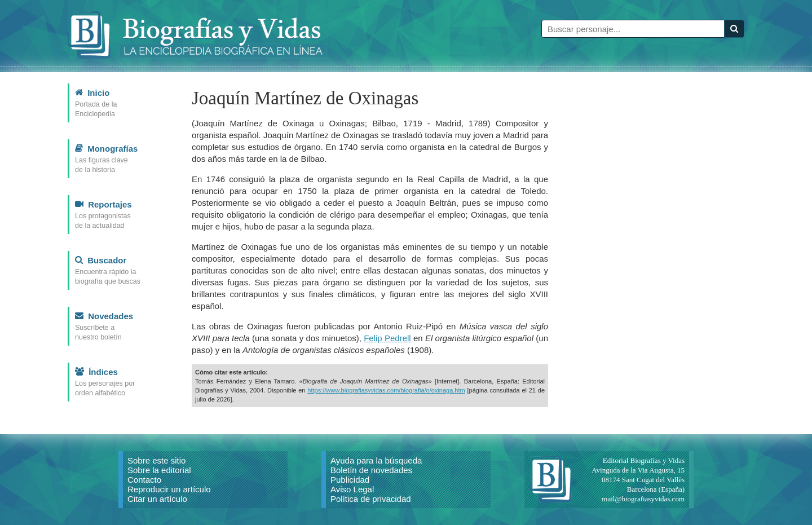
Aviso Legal (352, 489)
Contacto (144, 480)
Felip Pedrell (387, 338)
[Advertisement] (660, 253)
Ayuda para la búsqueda (376, 460)
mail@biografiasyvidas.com (643, 499)
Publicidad (350, 480)
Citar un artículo (157, 499)
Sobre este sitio (156, 460)
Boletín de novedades (371, 470)
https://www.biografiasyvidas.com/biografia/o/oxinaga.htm (386, 390)
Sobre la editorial (159, 470)
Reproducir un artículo (169, 489)
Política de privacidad (371, 499)
